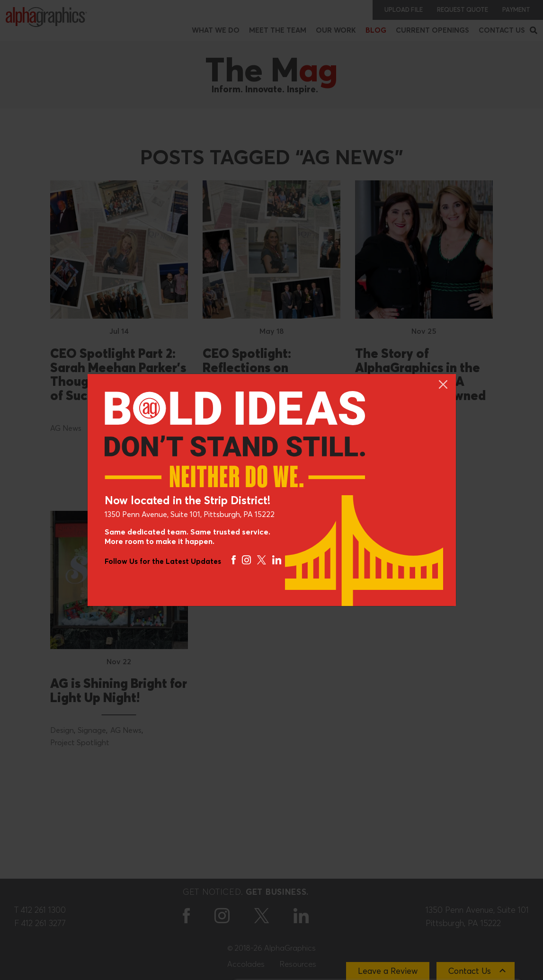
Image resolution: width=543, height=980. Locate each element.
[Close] (443, 384)
